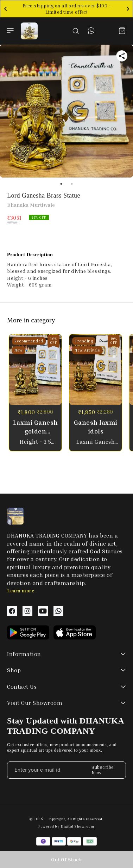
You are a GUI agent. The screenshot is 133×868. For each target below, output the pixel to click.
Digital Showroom (77, 826)
